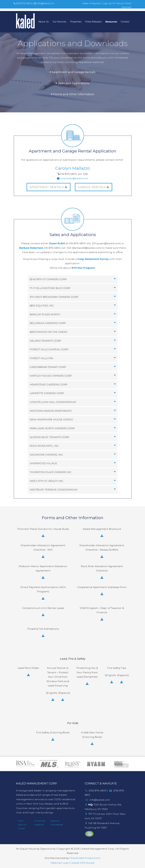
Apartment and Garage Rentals (72, 72)
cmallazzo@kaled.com (73, 178)
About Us (44, 22)
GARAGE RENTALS (94, 187)
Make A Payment (92, 3)
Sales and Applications (72, 83)
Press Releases (93, 22)
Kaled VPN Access (83, 863)
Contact (125, 22)
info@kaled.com (44, 3)
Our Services (59, 22)
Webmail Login (60, 863)
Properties (76, 22)
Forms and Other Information (73, 94)
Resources (111, 22)
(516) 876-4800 (23, 3)
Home (21, 821)
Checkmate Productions (85, 858)
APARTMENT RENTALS (49, 187)
